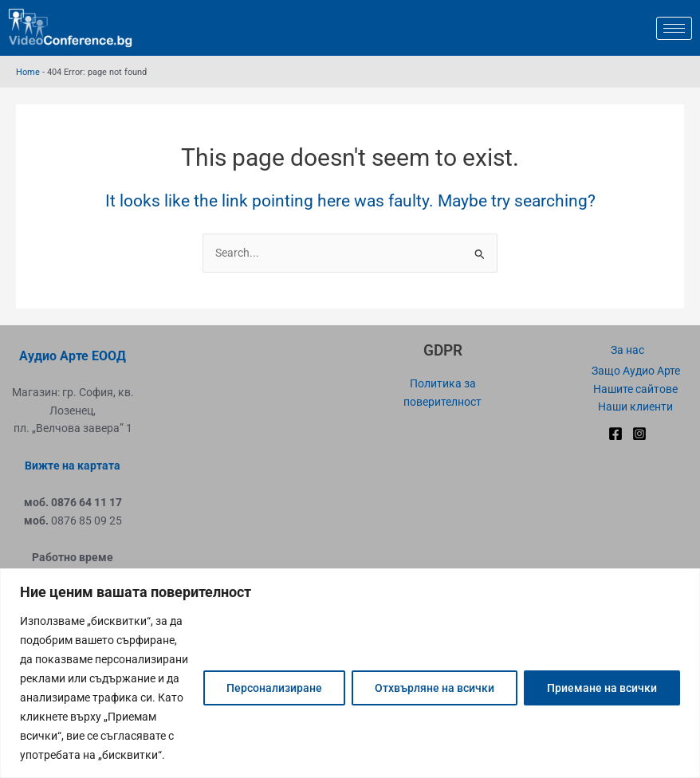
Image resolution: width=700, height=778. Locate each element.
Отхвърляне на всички (435, 688)
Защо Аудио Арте (636, 371)
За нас (627, 350)
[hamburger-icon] (674, 28)
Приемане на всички (602, 688)
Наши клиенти (635, 407)
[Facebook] (615, 434)
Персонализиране (274, 688)
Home (28, 72)
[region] (350, 673)
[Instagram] (639, 434)
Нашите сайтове (635, 389)
